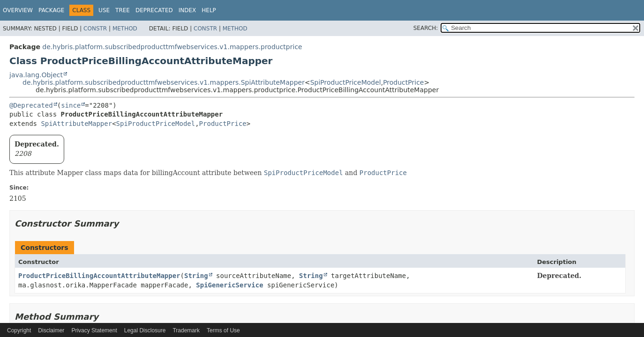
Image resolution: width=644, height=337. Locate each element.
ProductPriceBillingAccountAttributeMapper (99, 276)
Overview (18, 10)
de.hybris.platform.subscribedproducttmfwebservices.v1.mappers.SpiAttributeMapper (164, 82)
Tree (123, 10)
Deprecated (154, 10)
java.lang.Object (36, 75)
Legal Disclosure (145, 330)
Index (187, 10)
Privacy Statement (94, 330)
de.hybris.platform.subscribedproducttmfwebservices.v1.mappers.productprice (172, 47)
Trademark (186, 330)
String (196, 276)
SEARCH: (426, 28)
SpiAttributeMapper (76, 124)
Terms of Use (223, 330)
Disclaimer (51, 330)
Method (125, 29)
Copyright (19, 330)
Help (209, 10)
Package (51, 10)
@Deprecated (31, 105)
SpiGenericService (229, 285)
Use (104, 10)
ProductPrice (403, 82)
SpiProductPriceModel (346, 82)
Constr (95, 29)
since (71, 105)
